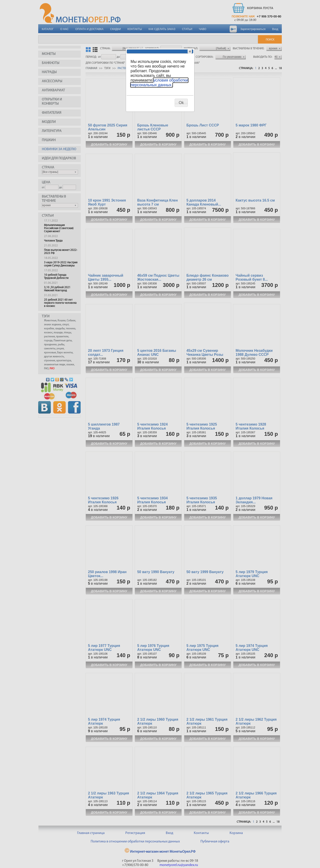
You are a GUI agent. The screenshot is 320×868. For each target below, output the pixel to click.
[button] (190, 51)
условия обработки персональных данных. (159, 83)
